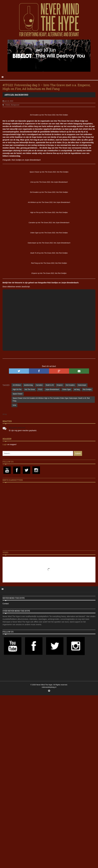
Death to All (50, 385)
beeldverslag (28, 385)
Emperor (60, 385)
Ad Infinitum (17, 385)
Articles (9, 95)
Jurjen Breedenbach (52, 389)
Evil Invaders (70, 385)
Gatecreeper (82, 385)
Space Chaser (18, 394)
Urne (14, 405)
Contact (6, 604)
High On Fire (17, 389)
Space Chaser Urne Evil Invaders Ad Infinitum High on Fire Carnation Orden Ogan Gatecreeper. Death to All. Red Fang (51, 400)
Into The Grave (30, 389)
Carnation (39, 385)
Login (5, 444)
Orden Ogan (67, 389)
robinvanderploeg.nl (49, 687)
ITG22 (40, 389)
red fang (77, 389)
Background (21, 95)
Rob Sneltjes (87, 389)
